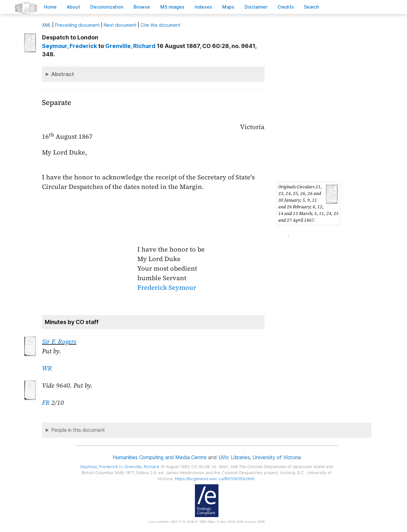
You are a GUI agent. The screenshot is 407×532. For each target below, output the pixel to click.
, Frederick (69, 46)
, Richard (130, 46)
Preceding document (77, 25)
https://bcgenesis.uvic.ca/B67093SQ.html (215, 479)
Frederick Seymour (167, 287)
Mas (228, 7)
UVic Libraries (234, 457)
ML (46, 25)
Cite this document (160, 25)
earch (312, 7)
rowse (142, 7)
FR (46, 403)
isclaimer (256, 7)
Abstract (63, 74)
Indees (203, 7)
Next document (120, 25)
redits (286, 7)
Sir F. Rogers (59, 342)
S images (172, 7)
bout (73, 7)
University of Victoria (276, 457)
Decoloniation (107, 7)
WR (47, 368)
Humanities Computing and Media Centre (159, 457)
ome (50, 7)
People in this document (78, 430)
